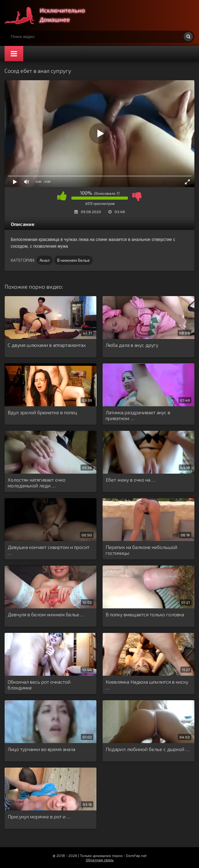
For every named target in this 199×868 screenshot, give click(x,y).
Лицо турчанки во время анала (41, 749)
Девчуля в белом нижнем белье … (46, 614)
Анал (45, 260)
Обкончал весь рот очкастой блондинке (39, 685)
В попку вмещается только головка (145, 614)
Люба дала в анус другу (132, 345)
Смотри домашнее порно (51, 15)
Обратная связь (100, 860)
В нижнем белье (73, 260)
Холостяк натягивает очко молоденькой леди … (37, 483)
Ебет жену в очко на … (131, 480)
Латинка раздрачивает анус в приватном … (138, 415)
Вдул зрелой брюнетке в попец (42, 412)
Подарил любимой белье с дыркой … (148, 749)
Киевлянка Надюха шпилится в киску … (147, 685)
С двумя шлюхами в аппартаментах (47, 345)
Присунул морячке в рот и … (39, 816)
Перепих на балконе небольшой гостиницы (141, 550)
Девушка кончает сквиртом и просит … (49, 550)
